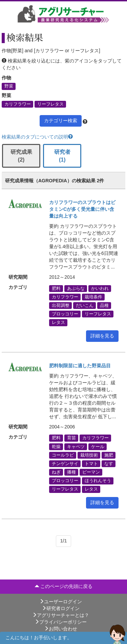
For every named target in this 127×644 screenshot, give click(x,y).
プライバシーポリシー (61, 622)
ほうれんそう (98, 481)
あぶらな (76, 288)
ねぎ (56, 472)
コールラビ (63, 455)
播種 (71, 472)
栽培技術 (89, 455)
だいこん (85, 305)
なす (109, 463)
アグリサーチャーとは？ (61, 615)
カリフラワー (18, 104)
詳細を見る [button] (102, 336)
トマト (91, 463)
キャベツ (76, 446)
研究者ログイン (61, 608)
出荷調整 (61, 305)
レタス (58, 323)
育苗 (71, 438)
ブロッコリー (65, 314)
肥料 (56, 288)
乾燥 (56, 446)
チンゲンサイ (65, 463)
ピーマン (91, 472)
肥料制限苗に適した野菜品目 (80, 366)
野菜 (9, 86)
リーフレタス (50, 104)
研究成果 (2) (21, 156)
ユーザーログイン (61, 602)
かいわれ (100, 288)
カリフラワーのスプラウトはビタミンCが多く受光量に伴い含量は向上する (82, 209)
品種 (104, 305)
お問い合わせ (61, 629)
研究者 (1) (62, 156)
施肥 (109, 455)
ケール (98, 446)
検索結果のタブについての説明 (37, 137)
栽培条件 (93, 297)
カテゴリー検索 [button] (61, 121)
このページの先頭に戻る (64, 586)
